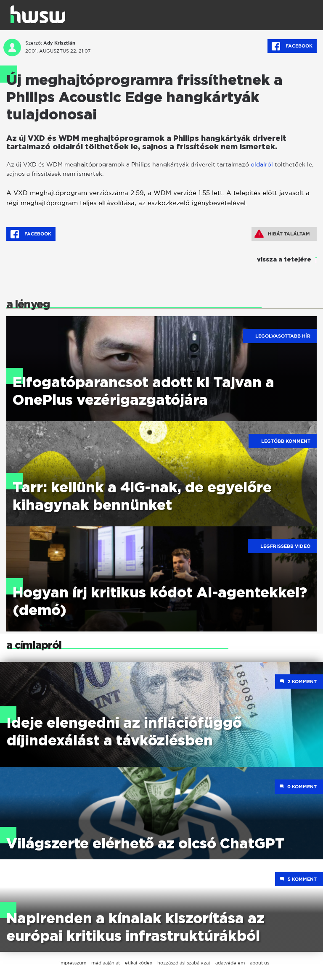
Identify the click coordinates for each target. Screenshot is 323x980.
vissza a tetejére (284, 260)
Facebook (292, 46)
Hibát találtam (282, 234)
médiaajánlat (106, 963)
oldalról (262, 164)
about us (259, 963)
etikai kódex (139, 963)
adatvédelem (230, 963)
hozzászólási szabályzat (184, 963)
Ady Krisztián (59, 43)
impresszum (73, 963)
